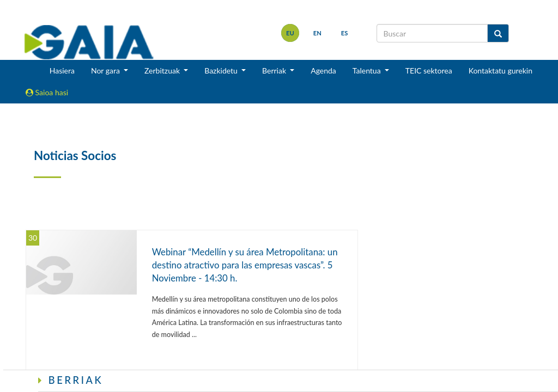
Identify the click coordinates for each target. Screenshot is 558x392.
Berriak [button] (275, 71)
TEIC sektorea (429, 71)
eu (290, 33)
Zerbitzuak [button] (163, 71)
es (345, 33)
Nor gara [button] (107, 71)
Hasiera (62, 71)
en (317, 33)
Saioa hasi (47, 92)
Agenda (323, 71)
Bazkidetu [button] (222, 71)
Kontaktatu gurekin (501, 71)
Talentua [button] (368, 71)
